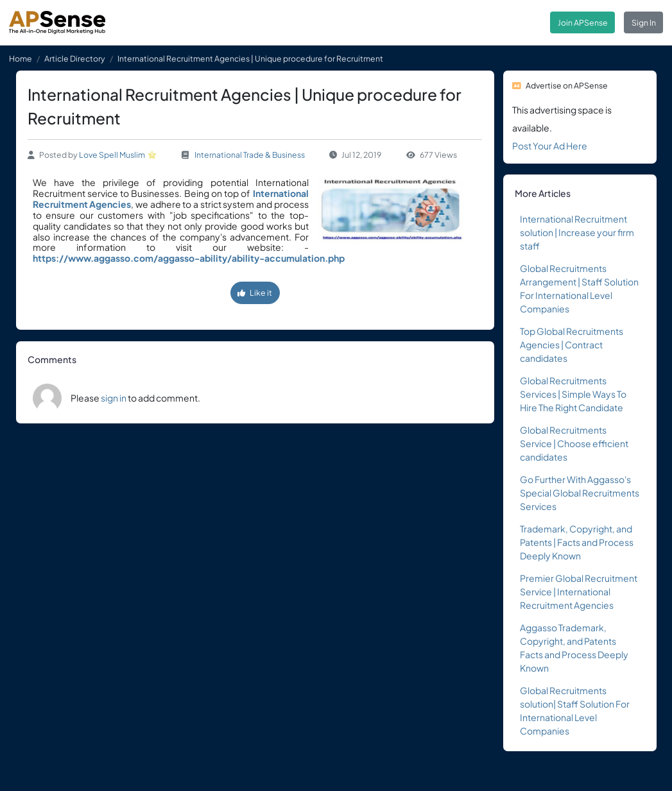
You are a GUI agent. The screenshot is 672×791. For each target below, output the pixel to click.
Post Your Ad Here (550, 146)
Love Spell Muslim (112, 155)
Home (21, 58)
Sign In (644, 22)
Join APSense (583, 22)
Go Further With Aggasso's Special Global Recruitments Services (580, 493)
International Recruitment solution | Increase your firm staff (577, 232)
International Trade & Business (250, 155)
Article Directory (75, 58)
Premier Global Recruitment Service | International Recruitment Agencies (579, 591)
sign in (114, 398)
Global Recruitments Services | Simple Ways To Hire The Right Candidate (573, 394)
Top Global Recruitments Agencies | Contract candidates (572, 344)
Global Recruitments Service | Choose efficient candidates (574, 443)
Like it (255, 293)
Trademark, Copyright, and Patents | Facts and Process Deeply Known (577, 542)
